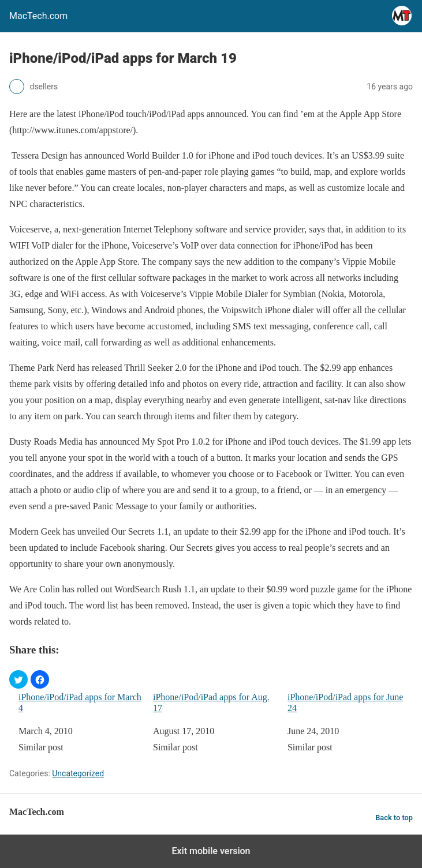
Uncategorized (78, 773)
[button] (18, 679)
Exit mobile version (211, 851)
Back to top (394, 818)
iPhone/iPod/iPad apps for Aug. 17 (211, 702)
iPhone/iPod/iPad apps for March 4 (80, 702)
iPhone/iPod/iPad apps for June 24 (345, 702)
